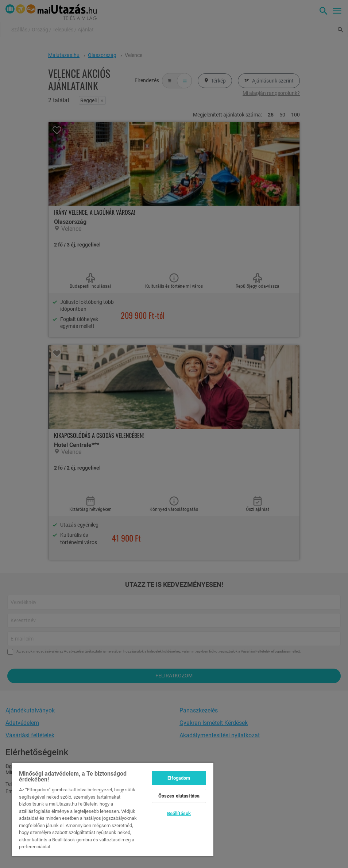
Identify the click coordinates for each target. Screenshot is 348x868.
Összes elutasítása (179, 796)
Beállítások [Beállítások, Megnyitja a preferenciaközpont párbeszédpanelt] (179, 813)
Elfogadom (179, 778)
